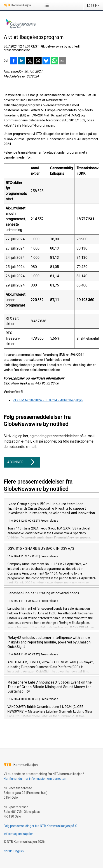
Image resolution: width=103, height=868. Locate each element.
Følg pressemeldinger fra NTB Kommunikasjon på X (40, 826)
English (19, 851)
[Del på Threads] (38, 61)
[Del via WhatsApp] (54, 61)
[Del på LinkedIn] (22, 61)
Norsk (8, 851)
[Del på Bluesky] (46, 61)
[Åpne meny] (48, 5)
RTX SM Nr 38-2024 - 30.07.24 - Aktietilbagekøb (48, 400)
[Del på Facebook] (14, 61)
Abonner (22, 462)
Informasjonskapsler (18, 834)
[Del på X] (30, 61)
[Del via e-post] (62, 61)
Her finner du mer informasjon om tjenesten (35, 779)
